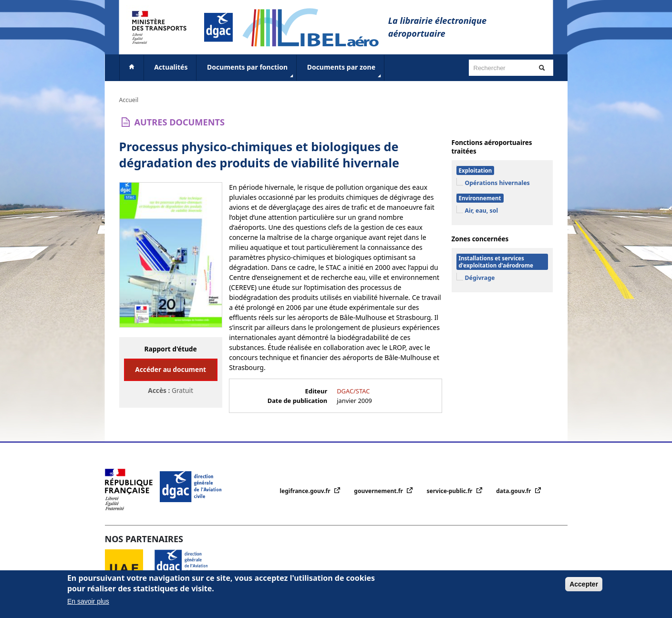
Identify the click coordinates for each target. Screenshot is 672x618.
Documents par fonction (251, 71)
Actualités (171, 67)
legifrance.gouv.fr (306, 491)
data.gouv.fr (514, 491)
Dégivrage (480, 278)
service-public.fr (450, 491)
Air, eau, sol (482, 211)
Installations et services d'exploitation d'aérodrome (496, 262)
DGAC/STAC (353, 391)
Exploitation (476, 170)
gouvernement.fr (379, 491)
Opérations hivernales (497, 183)
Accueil (129, 100)
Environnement (480, 198)
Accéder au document (171, 369)
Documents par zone (345, 71)
